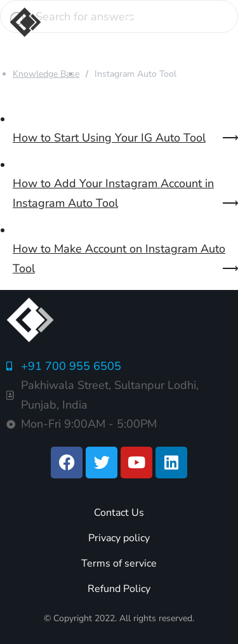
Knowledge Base (46, 74)
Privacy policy (119, 538)
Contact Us (119, 513)
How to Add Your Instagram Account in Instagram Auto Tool (113, 193)
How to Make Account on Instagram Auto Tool (119, 259)
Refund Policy (119, 589)
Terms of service (119, 563)
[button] (135, 22)
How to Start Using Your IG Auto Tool (109, 138)
